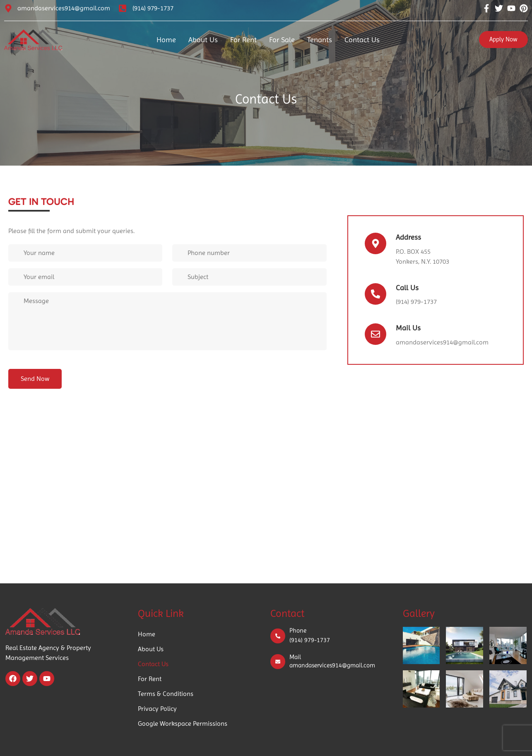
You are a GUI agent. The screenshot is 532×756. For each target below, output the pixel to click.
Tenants (320, 40)
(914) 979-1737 (153, 8)
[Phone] (278, 636)
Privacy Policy (157, 709)
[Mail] (278, 662)
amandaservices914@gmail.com (64, 8)
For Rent (243, 40)
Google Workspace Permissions (183, 723)
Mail (295, 657)
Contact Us (362, 40)
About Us (203, 40)
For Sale (282, 40)
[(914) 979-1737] (123, 8)
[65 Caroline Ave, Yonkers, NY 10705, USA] (266, 501)
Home (166, 40)
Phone (298, 631)
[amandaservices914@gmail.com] (8, 8)
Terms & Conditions (166, 694)
